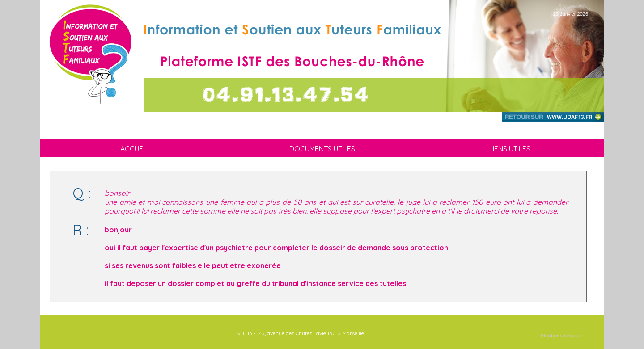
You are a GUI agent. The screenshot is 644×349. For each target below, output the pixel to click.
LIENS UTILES (510, 149)
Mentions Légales (561, 335)
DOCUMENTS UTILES (322, 149)
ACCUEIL (134, 149)
